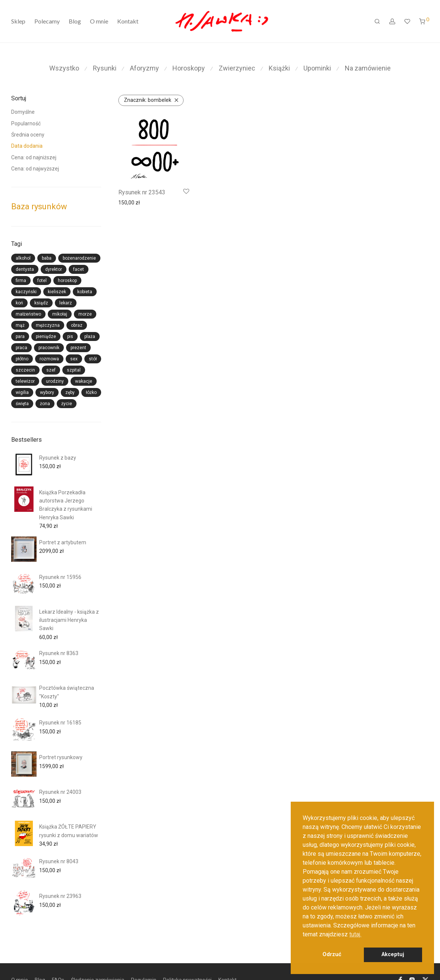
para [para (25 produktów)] (20, 336)
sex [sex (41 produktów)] (74, 359)
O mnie (99, 21)
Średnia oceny (28, 135)
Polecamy (47, 21)
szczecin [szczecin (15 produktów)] (25, 370)
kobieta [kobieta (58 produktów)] (85, 292)
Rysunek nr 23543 (142, 192)
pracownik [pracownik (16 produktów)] (49, 348)
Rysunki (105, 68)
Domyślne (23, 112)
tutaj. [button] (355, 934)
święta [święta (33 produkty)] (22, 404)
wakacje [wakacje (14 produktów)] (84, 381)
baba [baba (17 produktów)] (47, 258)
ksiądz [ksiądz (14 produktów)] (41, 303)
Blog (75, 21)
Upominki (317, 68)
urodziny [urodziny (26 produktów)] (55, 381)
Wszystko (64, 68)
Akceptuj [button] (393, 954)
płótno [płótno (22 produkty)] (22, 359)
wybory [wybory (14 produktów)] (47, 392)
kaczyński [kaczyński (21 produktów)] (26, 292)
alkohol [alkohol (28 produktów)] (23, 258)
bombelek (148, 100)
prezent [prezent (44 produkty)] (78, 348)
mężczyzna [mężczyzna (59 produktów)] (48, 325)
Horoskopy (189, 68)
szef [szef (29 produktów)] (51, 370)
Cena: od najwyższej (35, 169)
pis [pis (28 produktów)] (70, 336)
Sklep (18, 21)
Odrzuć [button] (332, 954)
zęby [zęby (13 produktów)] (70, 392)
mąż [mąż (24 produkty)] (20, 325)
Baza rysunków (39, 206)
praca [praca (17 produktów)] (21, 348)
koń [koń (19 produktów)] (19, 303)
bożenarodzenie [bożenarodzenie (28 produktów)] (79, 258)
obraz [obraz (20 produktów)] (77, 325)
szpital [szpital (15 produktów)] (74, 370)
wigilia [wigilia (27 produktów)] (22, 392)
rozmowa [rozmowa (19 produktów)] (49, 359)
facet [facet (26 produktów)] (79, 269)
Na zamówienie (368, 68)
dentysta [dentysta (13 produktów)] (25, 269)
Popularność (26, 123)
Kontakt (128, 21)
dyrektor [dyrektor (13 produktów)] (54, 269)
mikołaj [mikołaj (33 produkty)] (60, 314)
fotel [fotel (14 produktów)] (42, 281)
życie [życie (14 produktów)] (67, 404)
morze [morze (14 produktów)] (85, 314)
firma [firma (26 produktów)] (21, 281)
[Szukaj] (377, 22)
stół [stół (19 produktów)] (93, 359)
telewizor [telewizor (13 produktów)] (25, 381)
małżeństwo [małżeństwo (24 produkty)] (28, 314)
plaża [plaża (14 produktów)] (90, 336)
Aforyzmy (144, 68)
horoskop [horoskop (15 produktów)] (67, 281)
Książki (279, 68)
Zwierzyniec (237, 68)
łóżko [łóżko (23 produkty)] (91, 392)
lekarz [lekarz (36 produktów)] (66, 303)
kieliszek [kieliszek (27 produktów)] (57, 292)
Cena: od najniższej (34, 157)
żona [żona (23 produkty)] (45, 404)
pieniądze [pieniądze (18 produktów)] (46, 336)
